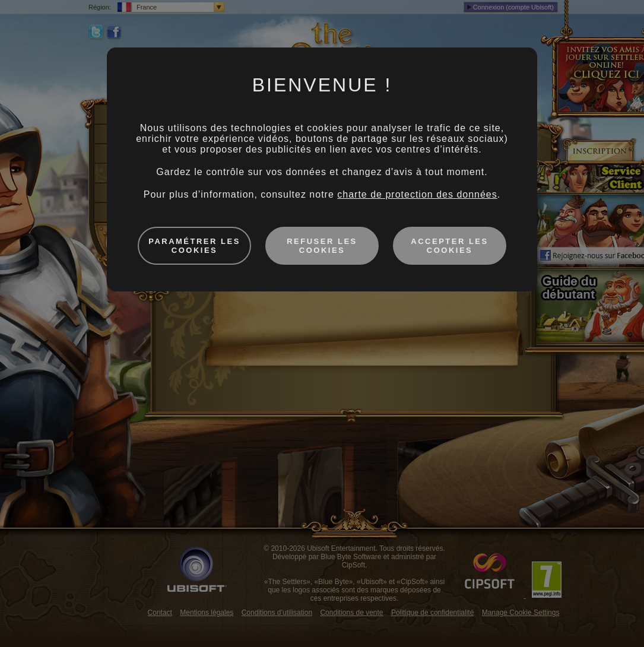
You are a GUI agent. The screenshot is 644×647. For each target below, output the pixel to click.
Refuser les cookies (322, 246)
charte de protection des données (417, 194)
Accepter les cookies (449, 246)
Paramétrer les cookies (194, 246)
